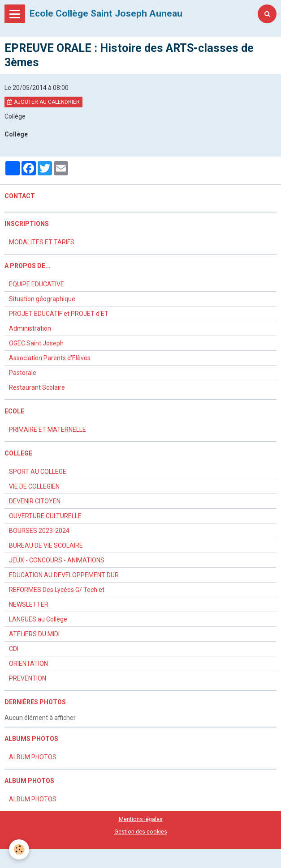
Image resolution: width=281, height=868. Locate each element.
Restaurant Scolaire (37, 387)
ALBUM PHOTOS (33, 757)
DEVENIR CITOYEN (35, 501)
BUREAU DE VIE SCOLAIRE (46, 545)
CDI (14, 649)
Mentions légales (141, 819)
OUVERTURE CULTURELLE (45, 516)
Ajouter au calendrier (43, 102)
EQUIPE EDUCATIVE (37, 284)
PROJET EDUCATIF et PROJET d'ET (59, 314)
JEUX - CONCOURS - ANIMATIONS (57, 560)
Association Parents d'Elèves (50, 358)
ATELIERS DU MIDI (34, 634)
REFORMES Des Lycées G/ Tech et (57, 590)
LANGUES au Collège (38, 619)
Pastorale (23, 373)
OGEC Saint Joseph (36, 343)
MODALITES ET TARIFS (42, 242)
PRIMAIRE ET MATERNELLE (48, 430)
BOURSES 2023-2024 (39, 531)
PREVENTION (28, 678)
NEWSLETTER (29, 604)
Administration (30, 328)
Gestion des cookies (141, 832)
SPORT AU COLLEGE (38, 472)
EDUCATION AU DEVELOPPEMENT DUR (64, 575)
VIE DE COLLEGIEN (34, 486)
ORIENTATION (28, 664)
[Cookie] (19, 849)
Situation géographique (42, 299)
